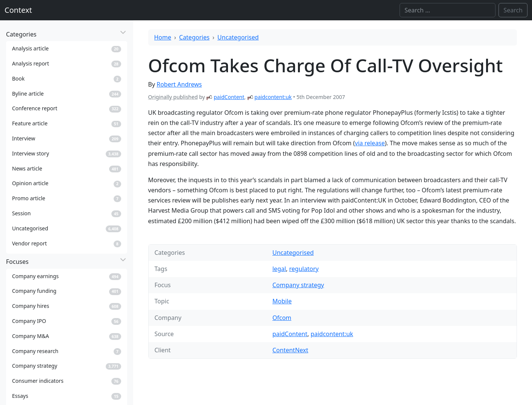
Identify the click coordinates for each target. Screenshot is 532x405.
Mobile (282, 301)
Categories (194, 37)
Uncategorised (238, 37)
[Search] (448, 10)
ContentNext (290, 350)
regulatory (304, 269)
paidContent (229, 97)
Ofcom (282, 318)
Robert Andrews (179, 84)
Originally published (173, 97)
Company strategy (298, 285)
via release (370, 143)
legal (279, 269)
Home (163, 37)
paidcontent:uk (273, 97)
